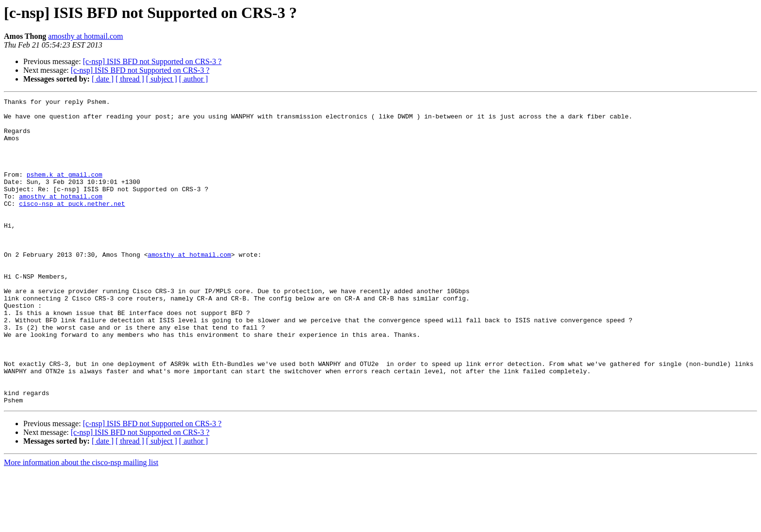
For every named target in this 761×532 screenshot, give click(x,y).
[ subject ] (162, 79)
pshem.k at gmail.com (65, 190)
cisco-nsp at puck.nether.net (72, 225)
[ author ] (194, 79)
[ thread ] (130, 79)
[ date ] (103, 79)
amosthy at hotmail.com (85, 36)
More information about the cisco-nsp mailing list (81, 524)
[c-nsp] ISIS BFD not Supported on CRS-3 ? (152, 61)
